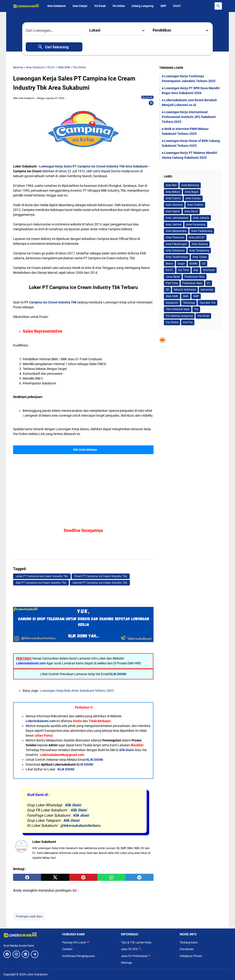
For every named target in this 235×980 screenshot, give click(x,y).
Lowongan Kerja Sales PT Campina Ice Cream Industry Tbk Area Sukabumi (93, 166)
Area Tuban (200, 257)
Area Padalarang (202, 231)
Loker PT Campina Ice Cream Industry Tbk (42, 576)
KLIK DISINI (118, 674)
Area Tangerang (199, 251)
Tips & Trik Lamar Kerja (136, 942)
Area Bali (171, 185)
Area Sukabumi (56, 6)
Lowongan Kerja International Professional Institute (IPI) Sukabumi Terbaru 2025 (189, 117)
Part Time (172, 283)
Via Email (100, 6)
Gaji (196, 270)
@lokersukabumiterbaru (80, 826)
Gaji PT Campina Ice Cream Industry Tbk (41, 583)
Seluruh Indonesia (185, 290)
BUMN (193, 264)
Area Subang (200, 244)
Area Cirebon (195, 205)
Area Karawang (196, 225)
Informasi (209, 270)
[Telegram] (35, 954)
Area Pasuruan (175, 237)
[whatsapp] (111, 877)
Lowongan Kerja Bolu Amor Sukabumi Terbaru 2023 (77, 691)
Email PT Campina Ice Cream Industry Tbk (101, 576)
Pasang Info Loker (76, 942)
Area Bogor (192, 192)
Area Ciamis (173, 198)
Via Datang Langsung (179, 316)
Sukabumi (172, 303)
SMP (163, 6)
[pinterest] (83, 877)
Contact (67, 949)
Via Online (119, 6)
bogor (181, 264)
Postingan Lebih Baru (29, 917)
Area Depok (173, 211)
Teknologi (189, 303)
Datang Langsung (143, 6)
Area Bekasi (173, 192)
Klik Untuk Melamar (85, 450)
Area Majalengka (176, 231)
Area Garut (191, 211)
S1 (209, 283)
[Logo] (29, 935)
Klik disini (81, 815)
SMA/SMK (172, 296)
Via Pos (188, 322)
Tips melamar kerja (178, 309)
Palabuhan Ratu (195, 277)
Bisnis (169, 264)
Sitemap (126, 963)
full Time (183, 270)
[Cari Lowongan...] (54, 31)
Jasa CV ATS (131, 949)
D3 (204, 264)
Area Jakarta (201, 218)
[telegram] (140, 877)
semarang (207, 290)
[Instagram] (16, 954)
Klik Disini (127, 750)
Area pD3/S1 (197, 237)
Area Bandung (190, 185)
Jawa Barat (173, 277)
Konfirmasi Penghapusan (78, 956)
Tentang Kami (189, 942)
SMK (186, 296)
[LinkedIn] (25, 954)
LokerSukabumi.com (41, 721)
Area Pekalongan (176, 244)
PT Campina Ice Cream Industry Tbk (50, 302)
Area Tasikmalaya (177, 257)
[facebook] (27, 877)
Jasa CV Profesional (136, 956)
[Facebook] (7, 954)
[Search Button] (218, 6)
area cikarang (174, 205)
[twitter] (55, 877)
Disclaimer (187, 949)
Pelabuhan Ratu (192, 283)
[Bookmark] (151, 103)
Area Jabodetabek (177, 218)
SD (167, 290)
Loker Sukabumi (37, 974)
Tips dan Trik (207, 303)
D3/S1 (177, 6)
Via (196, 309)
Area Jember (174, 225)
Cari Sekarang (53, 47)
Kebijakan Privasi (191, 956)
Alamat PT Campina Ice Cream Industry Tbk (100, 583)
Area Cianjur (80, 6)
